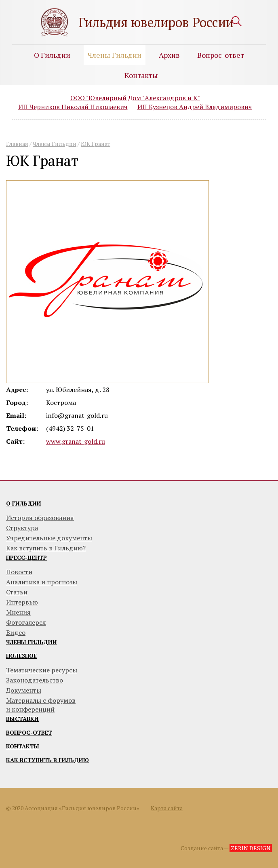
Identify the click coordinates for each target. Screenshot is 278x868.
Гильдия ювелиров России (156, 22)
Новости (19, 572)
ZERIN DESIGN (251, 848)
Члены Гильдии (115, 55)
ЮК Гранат (96, 144)
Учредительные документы (49, 538)
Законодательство (35, 680)
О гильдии (24, 503)
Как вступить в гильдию (47, 760)
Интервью (22, 602)
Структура (22, 528)
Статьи (17, 592)
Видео (16, 632)
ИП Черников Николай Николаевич (73, 107)
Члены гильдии (32, 642)
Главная (17, 144)
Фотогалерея (26, 622)
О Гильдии (52, 55)
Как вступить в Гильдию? (46, 548)
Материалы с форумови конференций (41, 705)
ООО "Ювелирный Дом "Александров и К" (135, 98)
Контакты (141, 75)
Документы (24, 690)
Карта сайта (167, 808)
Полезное (21, 656)
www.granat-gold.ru (76, 441)
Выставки (22, 719)
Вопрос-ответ (221, 55)
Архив (169, 55)
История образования (40, 518)
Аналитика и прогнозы (42, 582)
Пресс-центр (26, 557)
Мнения (18, 612)
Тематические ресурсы (42, 670)
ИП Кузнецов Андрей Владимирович (195, 107)
